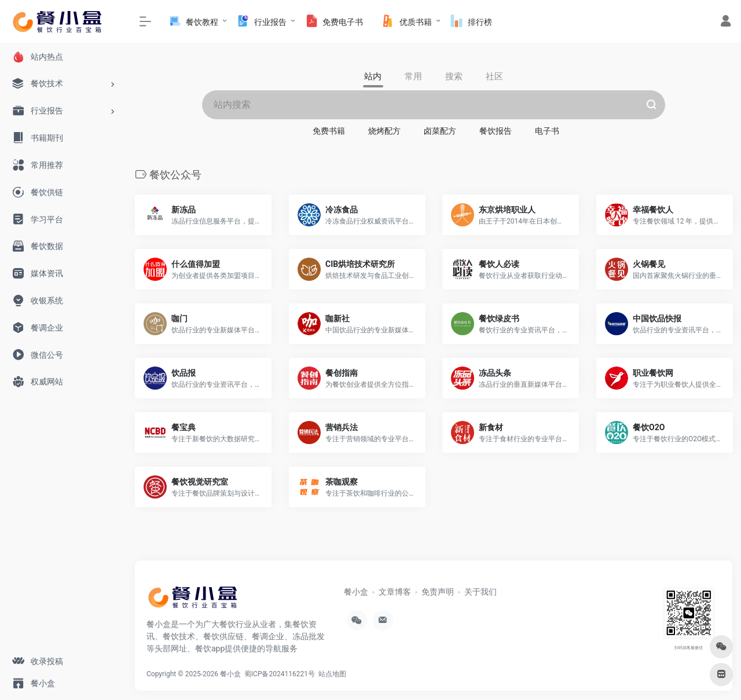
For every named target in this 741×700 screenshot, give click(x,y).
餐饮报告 (496, 131)
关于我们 (480, 592)
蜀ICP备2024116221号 (281, 674)
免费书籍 (329, 131)
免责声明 (438, 592)
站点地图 (334, 674)
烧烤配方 (384, 131)
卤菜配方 (440, 131)
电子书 (547, 131)
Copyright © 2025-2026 (183, 674)
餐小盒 (356, 592)
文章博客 (395, 592)
